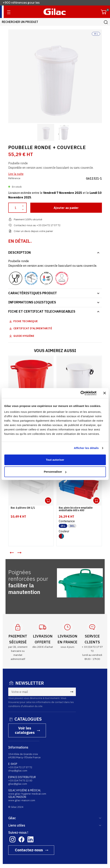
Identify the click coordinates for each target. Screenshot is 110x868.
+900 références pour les (22, 3)
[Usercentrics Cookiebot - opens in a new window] (80, 393)
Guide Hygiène (21, 336)
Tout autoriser (55, 460)
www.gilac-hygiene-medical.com (27, 764)
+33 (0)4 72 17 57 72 (20, 738)
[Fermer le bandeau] (104, 393)
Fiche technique (26, 321)
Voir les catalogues (87, 698)
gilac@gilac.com (18, 755)
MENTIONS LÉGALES (78, 843)
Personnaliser (55, 472)
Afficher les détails (86, 448)
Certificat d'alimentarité (33, 328)
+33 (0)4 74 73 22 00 (20, 751)
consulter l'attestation (38, 847)
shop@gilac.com (18, 741)
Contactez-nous (29, 821)
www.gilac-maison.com (22, 771)
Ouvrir (48, 501)
